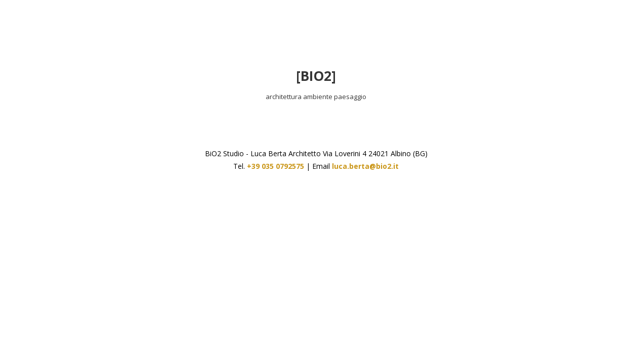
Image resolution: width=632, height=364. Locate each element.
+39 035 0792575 (276, 166)
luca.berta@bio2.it (365, 166)
